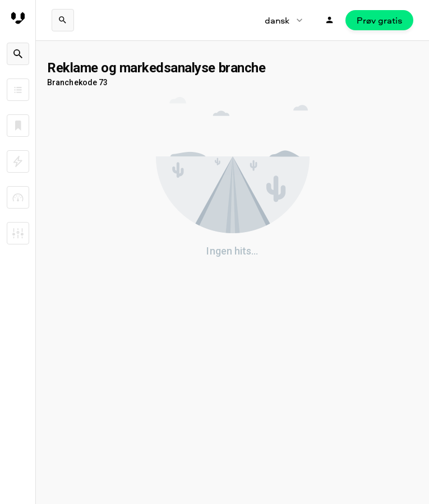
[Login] (330, 20)
